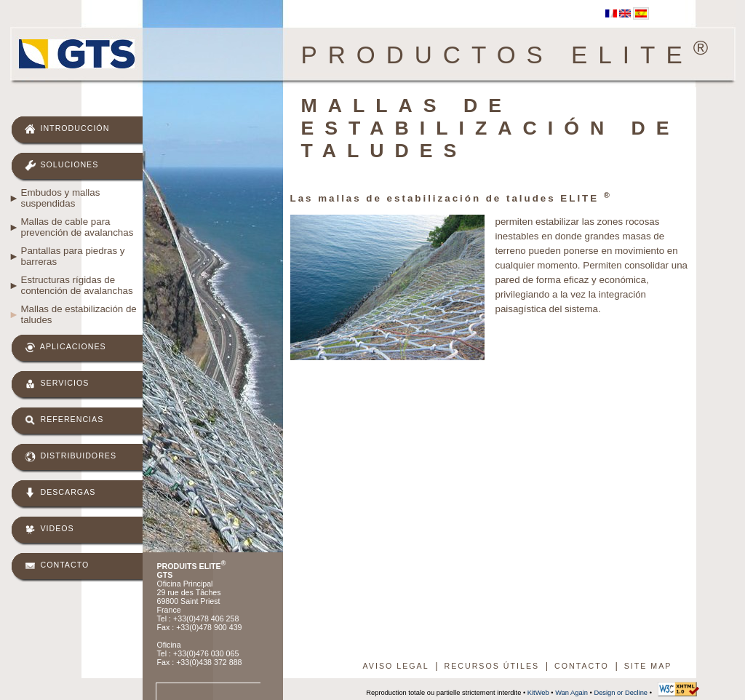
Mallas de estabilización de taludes (79, 314)
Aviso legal (396, 666)
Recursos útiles (491, 666)
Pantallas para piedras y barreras (73, 256)
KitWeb (538, 693)
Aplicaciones (65, 347)
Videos (49, 529)
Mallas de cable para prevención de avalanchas (77, 227)
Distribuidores (71, 457)
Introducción (67, 129)
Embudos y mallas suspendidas (61, 198)
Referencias (64, 420)
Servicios (57, 384)
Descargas (60, 493)
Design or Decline (621, 693)
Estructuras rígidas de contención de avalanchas (77, 285)
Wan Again (571, 693)
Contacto (57, 566)
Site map (648, 666)
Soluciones (62, 166)
